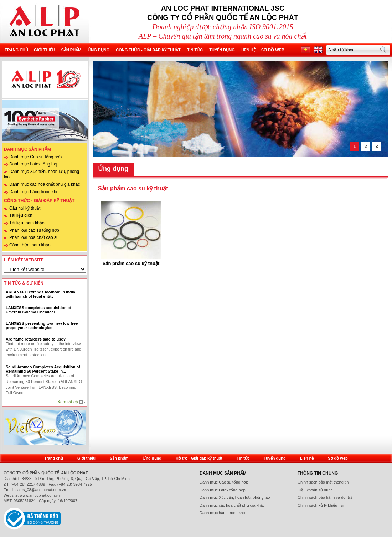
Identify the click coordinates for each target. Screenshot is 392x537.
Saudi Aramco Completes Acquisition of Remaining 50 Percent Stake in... (43, 369)
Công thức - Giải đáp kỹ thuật (148, 50)
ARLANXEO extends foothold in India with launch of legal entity (40, 294)
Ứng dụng (99, 50)
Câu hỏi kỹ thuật (25, 208)
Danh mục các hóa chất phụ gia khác (45, 184)
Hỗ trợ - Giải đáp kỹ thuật (199, 458)
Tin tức (195, 50)
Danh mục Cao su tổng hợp (35, 157)
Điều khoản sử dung (315, 490)
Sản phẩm (71, 50)
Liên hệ (248, 50)
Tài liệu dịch (21, 215)
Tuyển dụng (222, 50)
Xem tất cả (68, 402)
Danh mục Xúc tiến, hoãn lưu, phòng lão (235, 497)
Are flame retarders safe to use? (36, 339)
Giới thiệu (44, 50)
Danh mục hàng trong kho (34, 192)
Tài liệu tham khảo (27, 223)
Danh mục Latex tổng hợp (34, 164)
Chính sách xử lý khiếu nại (321, 505)
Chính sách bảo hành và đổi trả (325, 497)
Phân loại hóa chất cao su (34, 237)
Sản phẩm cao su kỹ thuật (131, 263)
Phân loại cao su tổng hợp (34, 230)
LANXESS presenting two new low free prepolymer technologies (42, 326)
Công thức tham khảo (30, 245)
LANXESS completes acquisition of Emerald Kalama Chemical (38, 310)
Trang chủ (16, 50)
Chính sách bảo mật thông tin (323, 482)
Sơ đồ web (273, 50)
